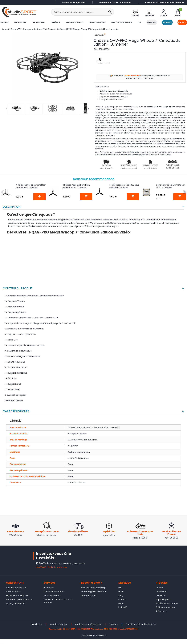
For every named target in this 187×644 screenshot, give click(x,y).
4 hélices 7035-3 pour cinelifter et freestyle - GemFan (31, 186)
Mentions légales (59, 625)
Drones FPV (20, 22)
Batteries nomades (122, 22)
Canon (122, 600)
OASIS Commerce (100, 636)
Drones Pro (38, 22)
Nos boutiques (13, 592)
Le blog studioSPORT (16, 604)
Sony (121, 596)
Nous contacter (89, 596)
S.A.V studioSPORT (52, 596)
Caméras (55, 22)
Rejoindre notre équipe (17, 596)
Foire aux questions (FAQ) (93, 588)
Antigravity (161, 611)
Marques (152, 22)
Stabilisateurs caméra (167, 604)
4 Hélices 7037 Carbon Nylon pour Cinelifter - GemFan (76, 186)
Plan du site (36, 625)
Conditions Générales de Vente (141, 625)
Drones (4, 22)
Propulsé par (86, 636)
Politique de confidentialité (88, 625)
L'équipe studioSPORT (17, 588)
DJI (140, 22)
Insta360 (123, 608)
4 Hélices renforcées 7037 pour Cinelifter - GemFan (124, 186)
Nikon (121, 604)
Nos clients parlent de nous (19, 600)
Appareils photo (74, 22)
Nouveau (167, 22)
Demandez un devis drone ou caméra (58, 601)
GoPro (121, 592)
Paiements (49, 588)
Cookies (114, 625)
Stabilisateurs (97, 22)
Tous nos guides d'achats (94, 592)
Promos (182, 22)
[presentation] (6, 109)
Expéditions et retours (54, 592)
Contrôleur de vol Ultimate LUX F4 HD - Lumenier (170, 186)
